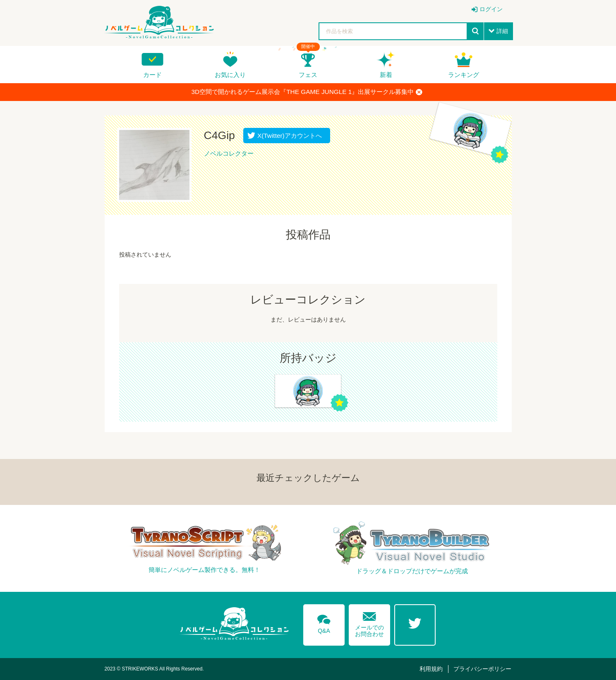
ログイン (491, 9)
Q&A (324, 622)
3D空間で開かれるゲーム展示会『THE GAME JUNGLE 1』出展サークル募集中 (307, 92)
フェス (308, 75)
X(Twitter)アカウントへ (288, 136)
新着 (386, 75)
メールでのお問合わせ (369, 623)
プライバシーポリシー (482, 669)
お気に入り (230, 75)
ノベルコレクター (229, 153)
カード (152, 75)
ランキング (464, 75)
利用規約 (431, 669)
